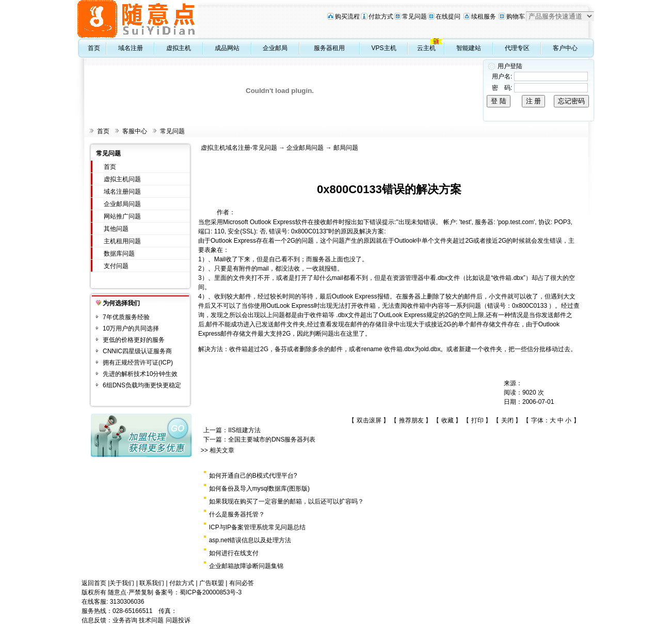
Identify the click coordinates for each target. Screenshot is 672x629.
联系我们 (152, 583)
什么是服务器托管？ (237, 514)
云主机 (426, 48)
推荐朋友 (411, 420)
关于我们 (122, 583)
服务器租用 (329, 48)
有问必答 (242, 583)
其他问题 (116, 229)
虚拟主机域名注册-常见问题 (239, 148)
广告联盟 (212, 583)
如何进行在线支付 (234, 553)
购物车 (516, 17)
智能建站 (469, 48)
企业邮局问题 (122, 204)
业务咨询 (125, 620)
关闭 (507, 420)
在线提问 (448, 17)
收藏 (447, 420)
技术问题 (151, 620)
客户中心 (565, 48)
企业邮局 (275, 48)
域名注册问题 (122, 192)
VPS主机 (384, 48)
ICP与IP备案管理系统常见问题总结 (257, 527)
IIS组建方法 (244, 430)
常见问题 (414, 17)
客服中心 (135, 131)
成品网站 (227, 48)
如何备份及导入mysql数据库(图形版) (259, 489)
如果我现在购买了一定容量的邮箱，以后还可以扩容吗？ (286, 501)
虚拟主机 (179, 48)
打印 (477, 420)
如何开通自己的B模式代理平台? (253, 476)
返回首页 (94, 583)
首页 (94, 48)
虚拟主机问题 (122, 179)
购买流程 (347, 17)
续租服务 (484, 17)
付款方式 (381, 17)
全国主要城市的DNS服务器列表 (272, 439)
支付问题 (116, 266)
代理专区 (517, 48)
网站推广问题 (122, 216)
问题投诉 (178, 620)
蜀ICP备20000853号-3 (211, 592)
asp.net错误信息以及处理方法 (250, 540)
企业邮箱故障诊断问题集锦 (246, 566)
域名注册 (131, 48)
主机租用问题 (122, 241)
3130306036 (127, 602)
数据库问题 (119, 254)
